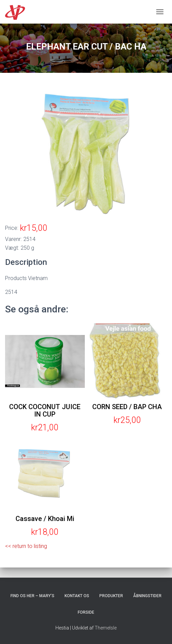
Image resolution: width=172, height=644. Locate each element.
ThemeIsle (106, 628)
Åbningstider (147, 596)
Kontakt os (77, 596)
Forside (86, 612)
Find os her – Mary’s (32, 596)
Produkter (111, 596)
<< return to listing (26, 546)
